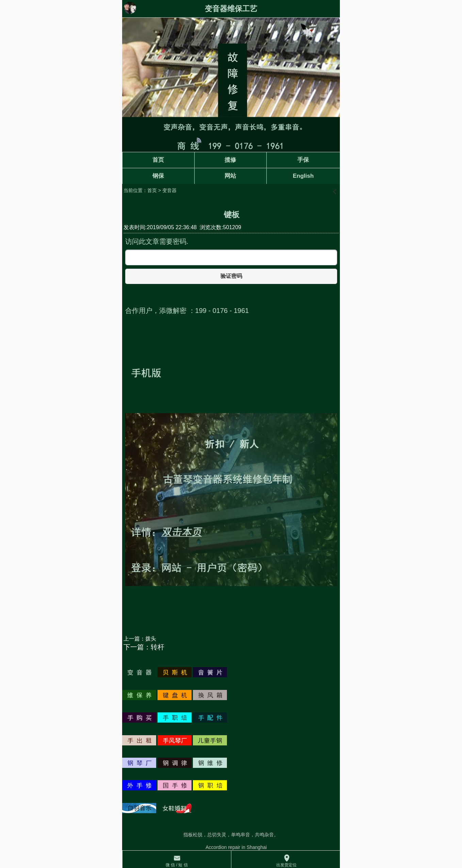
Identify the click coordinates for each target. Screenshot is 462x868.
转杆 (158, 647)
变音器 (169, 190)
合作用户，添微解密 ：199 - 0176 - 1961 (187, 311)
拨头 (151, 639)
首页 (152, 190)
